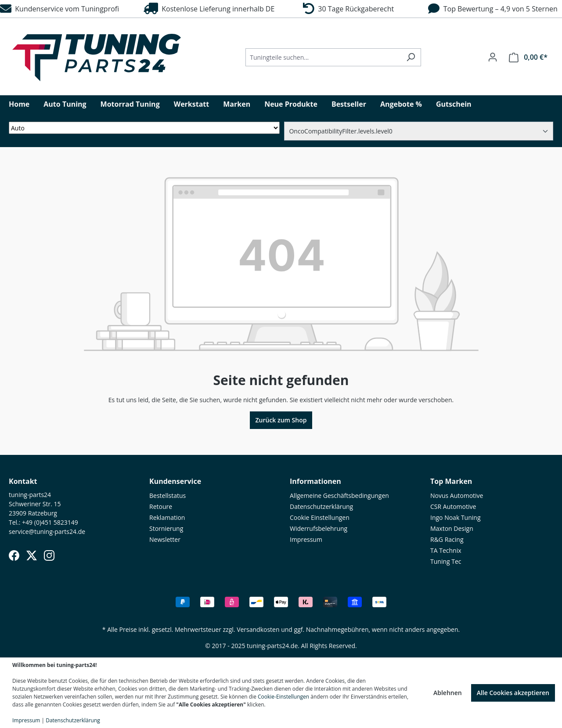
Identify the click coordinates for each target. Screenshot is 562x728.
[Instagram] (49, 555)
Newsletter (165, 539)
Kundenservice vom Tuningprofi (59, 9)
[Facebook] (14, 555)
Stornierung (166, 528)
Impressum (306, 539)
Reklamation (167, 517)
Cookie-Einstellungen (283, 697)
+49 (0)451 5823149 (50, 522)
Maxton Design (452, 528)
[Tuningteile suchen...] (323, 57)
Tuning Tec (446, 561)
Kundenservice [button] (175, 481)
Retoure (161, 506)
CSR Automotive (453, 506)
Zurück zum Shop (281, 420)
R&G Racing (447, 539)
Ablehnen (448, 693)
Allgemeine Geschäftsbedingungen (339, 496)
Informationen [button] (315, 481)
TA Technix (446, 550)
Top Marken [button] (451, 481)
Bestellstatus (168, 496)
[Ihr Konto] (493, 57)
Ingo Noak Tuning (456, 517)
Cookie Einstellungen (320, 517)
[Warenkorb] (528, 57)
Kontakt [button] (23, 481)
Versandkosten (258, 629)
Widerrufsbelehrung (319, 528)
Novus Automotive (457, 496)
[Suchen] (411, 57)
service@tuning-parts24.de (47, 532)
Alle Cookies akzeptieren (513, 693)
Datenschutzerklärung (321, 506)
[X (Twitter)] (32, 555)
